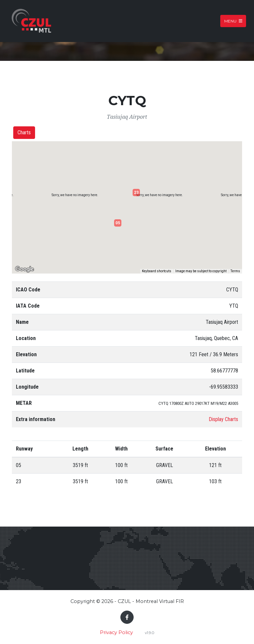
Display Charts (223, 419)
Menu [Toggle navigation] (233, 21)
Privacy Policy (116, 632)
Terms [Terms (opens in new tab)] (235, 271)
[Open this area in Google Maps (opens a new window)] (24, 269)
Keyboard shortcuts (157, 271)
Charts (24, 132)
